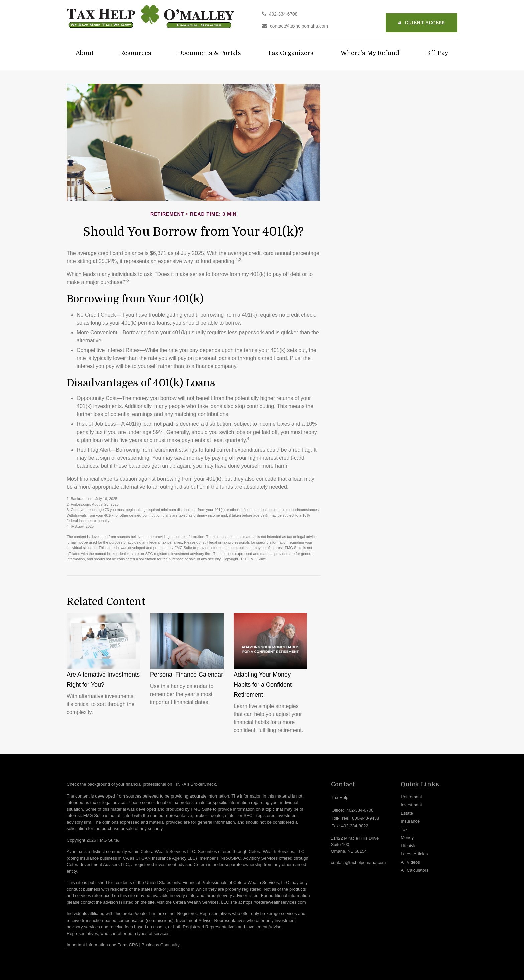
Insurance (410, 821)
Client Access (422, 23)
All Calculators (415, 870)
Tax (404, 829)
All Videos (410, 862)
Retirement (411, 797)
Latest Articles (414, 854)
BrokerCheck (203, 784)
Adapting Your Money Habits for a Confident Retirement (263, 685)
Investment (411, 805)
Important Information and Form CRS (102, 945)
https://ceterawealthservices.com (275, 902)
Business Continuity (160, 945)
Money (407, 837)
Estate (407, 813)
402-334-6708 (283, 14)
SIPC (236, 858)
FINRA (223, 858)
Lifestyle (409, 846)
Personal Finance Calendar (186, 675)
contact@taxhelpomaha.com (299, 26)
